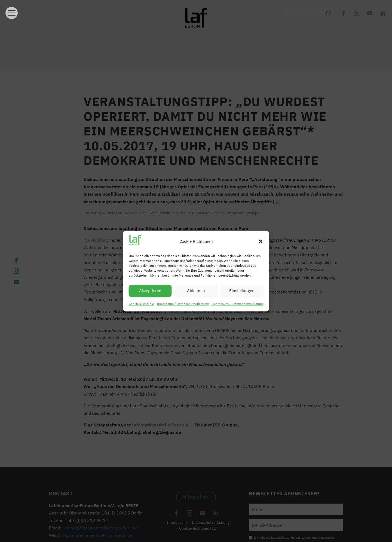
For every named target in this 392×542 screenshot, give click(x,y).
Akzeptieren (150, 291)
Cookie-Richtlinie (141, 304)
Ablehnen (196, 291)
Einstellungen (242, 291)
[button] (261, 241)
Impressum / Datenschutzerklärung (183, 304)
